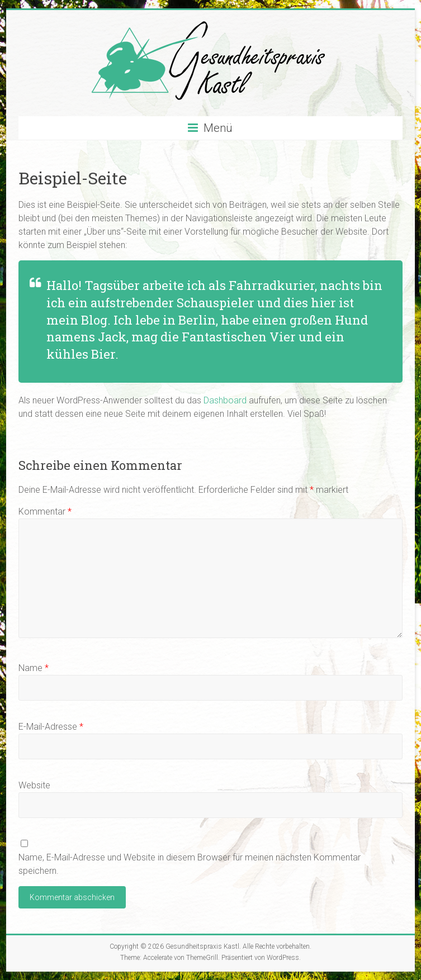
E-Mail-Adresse (51, 727)
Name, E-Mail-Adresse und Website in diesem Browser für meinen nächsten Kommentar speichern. (190, 864)
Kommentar (45, 512)
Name (34, 668)
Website (34, 785)
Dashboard (225, 400)
